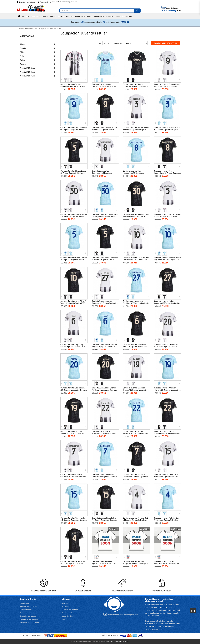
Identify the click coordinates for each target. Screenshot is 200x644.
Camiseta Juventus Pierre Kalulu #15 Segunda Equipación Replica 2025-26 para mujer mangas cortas (73, 520)
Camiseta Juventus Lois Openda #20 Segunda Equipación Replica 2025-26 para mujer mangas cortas (73, 390)
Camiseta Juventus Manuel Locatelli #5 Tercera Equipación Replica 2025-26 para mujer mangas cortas (105, 260)
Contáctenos (25, 603)
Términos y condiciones (30, 622)
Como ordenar (26, 609)
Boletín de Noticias (70, 613)
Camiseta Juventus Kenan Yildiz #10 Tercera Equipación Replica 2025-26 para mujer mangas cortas (74, 303)
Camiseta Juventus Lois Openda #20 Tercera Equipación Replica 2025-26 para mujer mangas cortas (105, 390)
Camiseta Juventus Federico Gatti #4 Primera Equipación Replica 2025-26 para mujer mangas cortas (136, 520)
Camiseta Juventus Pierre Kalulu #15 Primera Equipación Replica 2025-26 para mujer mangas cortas (167, 476)
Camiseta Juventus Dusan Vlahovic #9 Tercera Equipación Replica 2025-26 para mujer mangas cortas (105, 129)
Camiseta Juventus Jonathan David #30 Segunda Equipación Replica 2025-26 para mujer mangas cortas (105, 216)
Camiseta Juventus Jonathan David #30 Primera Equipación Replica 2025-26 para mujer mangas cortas (74, 216)
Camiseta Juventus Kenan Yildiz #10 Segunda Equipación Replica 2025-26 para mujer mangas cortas (168, 260)
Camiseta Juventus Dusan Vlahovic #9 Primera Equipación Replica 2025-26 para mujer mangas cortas (167, 86)
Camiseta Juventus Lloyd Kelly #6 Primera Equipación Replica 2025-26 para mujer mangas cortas (73, 346)
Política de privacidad (29, 619)
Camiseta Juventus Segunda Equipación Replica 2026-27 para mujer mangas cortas (135, 563)
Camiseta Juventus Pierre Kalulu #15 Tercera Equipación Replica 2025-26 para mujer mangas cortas (105, 520)
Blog (64, 619)
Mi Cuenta (66, 603)
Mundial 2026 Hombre (28, 72)
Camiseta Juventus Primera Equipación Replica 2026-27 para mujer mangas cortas (104, 563)
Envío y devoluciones (29, 606)
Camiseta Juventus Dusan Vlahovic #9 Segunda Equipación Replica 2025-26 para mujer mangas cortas (74, 129)
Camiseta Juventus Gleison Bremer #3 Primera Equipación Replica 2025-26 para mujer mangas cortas (136, 129)
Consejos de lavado (28, 616)
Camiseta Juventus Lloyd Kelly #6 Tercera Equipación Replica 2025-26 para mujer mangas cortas (136, 346)
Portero (23, 64)
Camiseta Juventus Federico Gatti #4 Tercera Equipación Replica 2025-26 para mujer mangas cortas (73, 563)
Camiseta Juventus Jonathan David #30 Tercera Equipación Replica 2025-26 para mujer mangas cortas (136, 216)
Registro (22, 2)
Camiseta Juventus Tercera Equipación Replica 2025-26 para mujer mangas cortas (135, 86)
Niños (22, 52)
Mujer (22, 56)
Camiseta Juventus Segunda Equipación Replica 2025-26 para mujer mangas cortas (104, 86)
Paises (23, 60)
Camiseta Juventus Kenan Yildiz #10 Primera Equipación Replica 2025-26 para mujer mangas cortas (136, 260)
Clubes (23, 44)
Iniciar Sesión (31, 2)
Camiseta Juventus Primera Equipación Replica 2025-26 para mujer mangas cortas (73, 86)
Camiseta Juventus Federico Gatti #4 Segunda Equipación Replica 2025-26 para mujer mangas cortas (167, 520)
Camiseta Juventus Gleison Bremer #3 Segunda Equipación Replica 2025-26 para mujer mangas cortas (167, 129)
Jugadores (24, 48)
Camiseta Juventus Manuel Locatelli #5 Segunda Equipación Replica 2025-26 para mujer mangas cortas (74, 260)
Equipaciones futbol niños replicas (116, 641)
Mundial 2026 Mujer (27, 76)
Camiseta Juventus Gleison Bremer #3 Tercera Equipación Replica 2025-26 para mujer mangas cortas (74, 173)
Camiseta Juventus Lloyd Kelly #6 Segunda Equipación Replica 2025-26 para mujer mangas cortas (105, 346)
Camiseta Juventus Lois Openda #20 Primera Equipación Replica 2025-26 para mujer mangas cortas (167, 346)
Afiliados (65, 606)
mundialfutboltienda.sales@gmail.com (64, 2)
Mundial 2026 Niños (27, 68)
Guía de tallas (26, 613)
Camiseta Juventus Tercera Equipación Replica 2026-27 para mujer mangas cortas (166, 563)
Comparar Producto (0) (165, 43)
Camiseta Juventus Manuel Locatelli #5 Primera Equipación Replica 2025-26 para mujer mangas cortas (167, 216)
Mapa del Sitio (68, 616)
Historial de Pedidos (70, 609)
